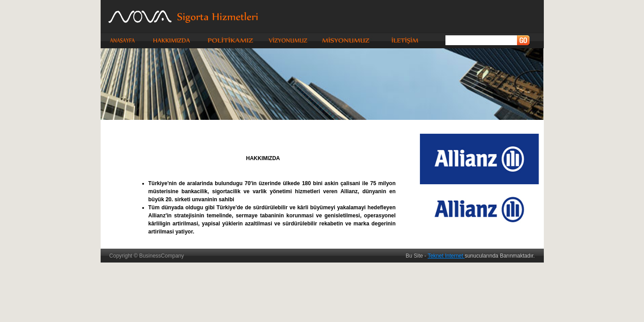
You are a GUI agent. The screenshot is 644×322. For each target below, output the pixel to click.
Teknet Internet (446, 256)
